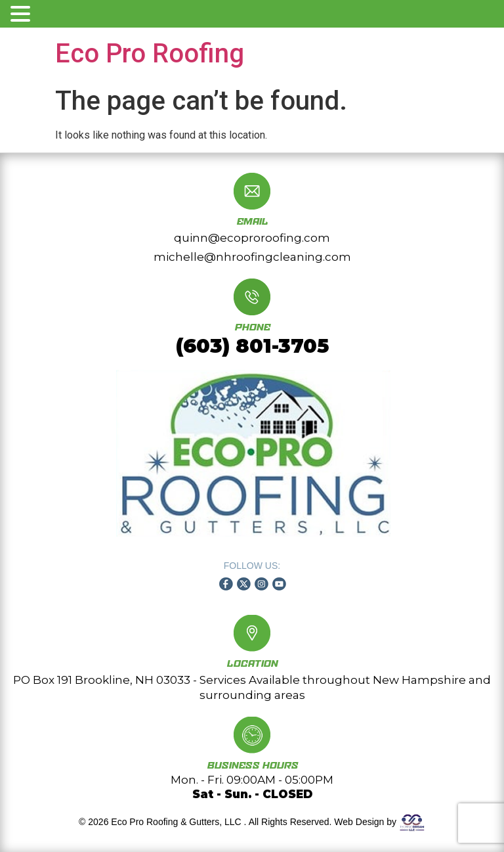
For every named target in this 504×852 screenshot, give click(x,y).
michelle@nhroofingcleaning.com (252, 257)
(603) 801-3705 (252, 346)
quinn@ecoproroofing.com (252, 238)
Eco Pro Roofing (150, 54)
